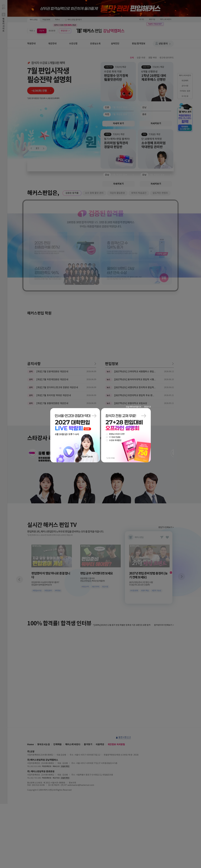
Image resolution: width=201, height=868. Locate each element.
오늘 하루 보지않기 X (133, 407)
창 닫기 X (147, 407)
